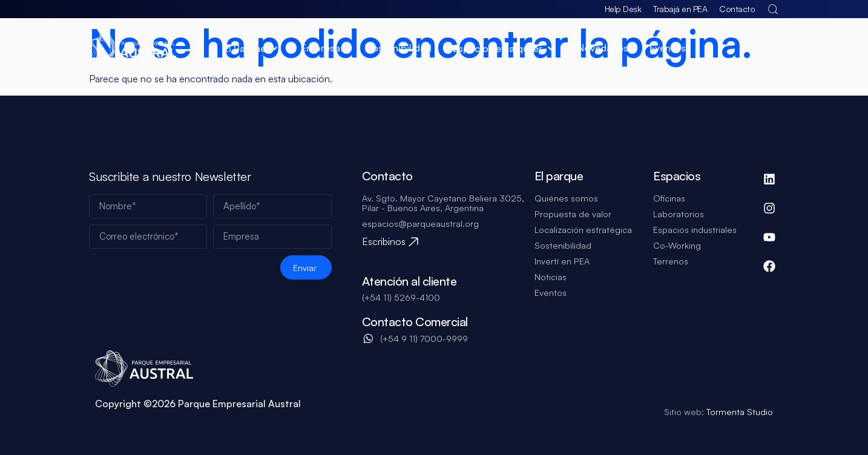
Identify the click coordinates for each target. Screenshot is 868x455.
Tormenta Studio (738, 411)
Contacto (737, 9)
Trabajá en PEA (680, 9)
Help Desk (623, 9)
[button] (252, 48)
